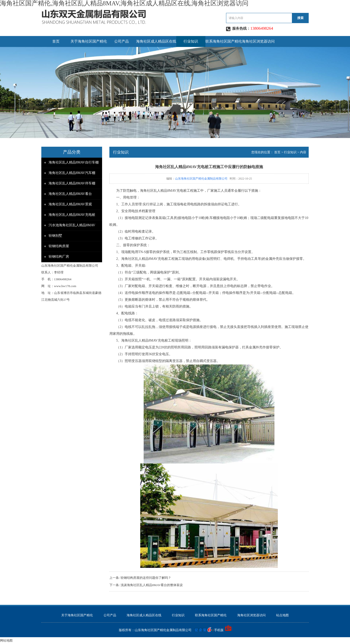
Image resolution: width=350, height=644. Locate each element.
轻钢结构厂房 (59, 257)
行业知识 (191, 41)
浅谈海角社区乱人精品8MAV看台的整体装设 (152, 585)
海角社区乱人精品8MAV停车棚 (72, 183)
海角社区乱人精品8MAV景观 (70, 204)
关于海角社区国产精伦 (89, 41)
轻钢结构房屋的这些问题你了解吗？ (146, 578)
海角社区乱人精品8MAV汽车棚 (72, 173)
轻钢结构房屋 (59, 246)
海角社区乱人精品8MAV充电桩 (72, 215)
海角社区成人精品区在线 (156, 41)
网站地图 (6, 640)
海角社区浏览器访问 (258, 41)
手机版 (219, 630)
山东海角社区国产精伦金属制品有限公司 (201, 179)
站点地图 (282, 615)
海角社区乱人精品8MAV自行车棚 (74, 162)
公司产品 (122, 41)
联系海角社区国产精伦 (224, 41)
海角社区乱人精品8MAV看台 (70, 194)
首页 (56, 41)
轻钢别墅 (55, 236)
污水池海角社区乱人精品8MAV (72, 225)
